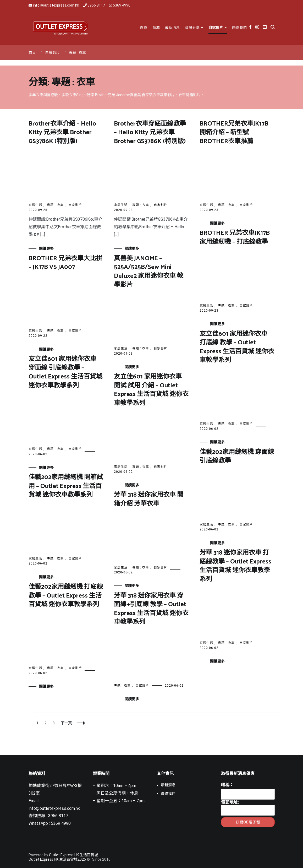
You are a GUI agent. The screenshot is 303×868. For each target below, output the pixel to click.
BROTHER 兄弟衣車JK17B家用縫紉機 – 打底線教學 (235, 238)
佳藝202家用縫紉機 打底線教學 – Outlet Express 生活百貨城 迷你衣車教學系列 (66, 596)
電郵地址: (248, 808)
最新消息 (172, 28)
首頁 (144, 28)
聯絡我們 (239, 28)
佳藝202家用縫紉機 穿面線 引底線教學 (237, 457)
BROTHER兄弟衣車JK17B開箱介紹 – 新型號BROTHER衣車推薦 (234, 133)
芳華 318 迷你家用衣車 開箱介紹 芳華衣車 (149, 499)
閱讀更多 (46, 248)
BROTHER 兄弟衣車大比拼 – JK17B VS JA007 (65, 263)
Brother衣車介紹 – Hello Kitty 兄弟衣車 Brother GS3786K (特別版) (62, 133)
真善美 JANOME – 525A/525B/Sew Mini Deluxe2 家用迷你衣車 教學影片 (149, 272)
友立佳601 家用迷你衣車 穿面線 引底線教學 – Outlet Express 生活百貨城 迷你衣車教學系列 (65, 372)
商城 (156, 28)
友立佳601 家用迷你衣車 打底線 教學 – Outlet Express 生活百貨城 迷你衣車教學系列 (237, 347)
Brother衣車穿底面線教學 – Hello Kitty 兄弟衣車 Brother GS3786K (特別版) (150, 133)
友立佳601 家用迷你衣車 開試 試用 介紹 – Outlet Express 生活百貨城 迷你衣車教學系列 (151, 390)
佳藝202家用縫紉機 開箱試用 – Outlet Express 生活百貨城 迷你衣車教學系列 (66, 486)
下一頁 (66, 723)
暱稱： (227, 785)
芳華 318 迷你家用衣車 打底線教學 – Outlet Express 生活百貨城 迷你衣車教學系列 (235, 566)
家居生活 (35, 205)
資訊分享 (192, 28)
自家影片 (216, 28)
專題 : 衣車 (55, 205)
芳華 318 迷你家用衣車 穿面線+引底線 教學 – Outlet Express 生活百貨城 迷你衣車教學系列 (151, 609)
